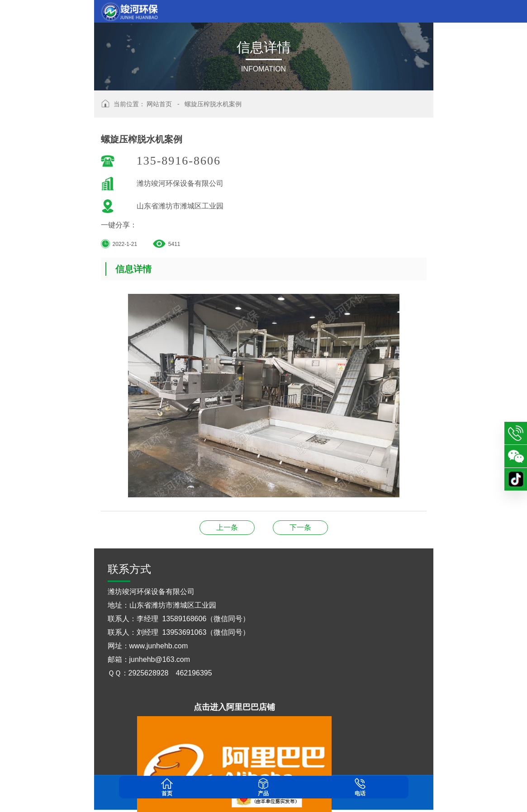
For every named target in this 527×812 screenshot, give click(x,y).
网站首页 (159, 104)
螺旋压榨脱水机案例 (213, 104)
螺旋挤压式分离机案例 (227, 527)
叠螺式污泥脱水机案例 (300, 527)
